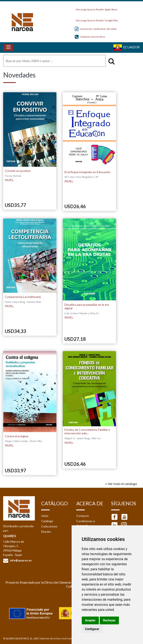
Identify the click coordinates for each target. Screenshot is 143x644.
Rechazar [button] (109, 620)
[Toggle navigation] (8, 48)
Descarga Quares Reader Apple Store (96, 8)
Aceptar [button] (90, 620)
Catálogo (47, 521)
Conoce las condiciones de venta (96, 29)
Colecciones (49, 526)
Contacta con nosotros (90, 37)
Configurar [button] (92, 629)
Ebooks (46, 532)
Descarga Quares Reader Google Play (96, 19)
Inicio (45, 516)
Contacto (83, 516)
